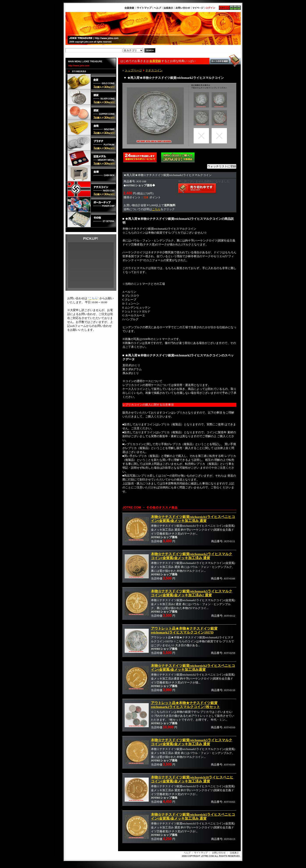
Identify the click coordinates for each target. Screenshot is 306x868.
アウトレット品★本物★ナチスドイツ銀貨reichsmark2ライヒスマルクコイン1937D (184, 630)
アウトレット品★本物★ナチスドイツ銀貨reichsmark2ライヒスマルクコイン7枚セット (186, 705)
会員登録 (155, 61)
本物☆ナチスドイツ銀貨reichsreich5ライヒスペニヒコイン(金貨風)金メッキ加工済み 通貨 (193, 816)
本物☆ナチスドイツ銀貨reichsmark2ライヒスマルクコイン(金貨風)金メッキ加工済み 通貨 (192, 556)
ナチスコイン (154, 70)
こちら (156, 209)
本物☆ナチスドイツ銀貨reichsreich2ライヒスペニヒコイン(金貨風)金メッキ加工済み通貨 (193, 668)
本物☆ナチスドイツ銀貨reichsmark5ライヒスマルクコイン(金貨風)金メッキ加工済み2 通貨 (192, 593)
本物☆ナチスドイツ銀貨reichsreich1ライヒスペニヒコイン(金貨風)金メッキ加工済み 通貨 (193, 519)
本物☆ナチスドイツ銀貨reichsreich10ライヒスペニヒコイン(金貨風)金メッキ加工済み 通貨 (192, 779)
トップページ (133, 70)
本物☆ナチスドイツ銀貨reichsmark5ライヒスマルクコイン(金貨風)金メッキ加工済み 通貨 (192, 742)
